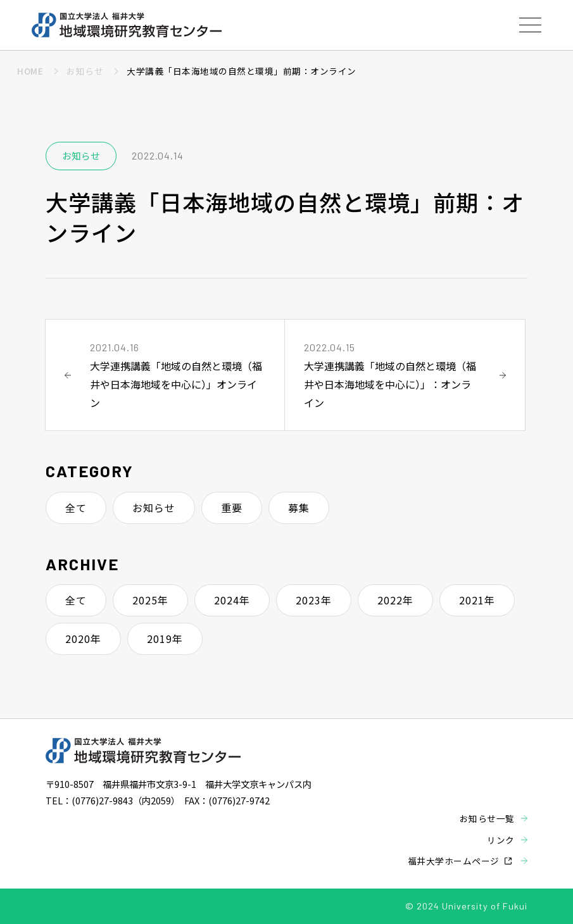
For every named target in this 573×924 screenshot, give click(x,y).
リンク (501, 840)
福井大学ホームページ (454, 861)
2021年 (477, 600)
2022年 (395, 600)
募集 (299, 508)
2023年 (314, 600)
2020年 (83, 639)
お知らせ (154, 508)
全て (76, 508)
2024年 (232, 600)
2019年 (165, 639)
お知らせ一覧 (487, 818)
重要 (232, 508)
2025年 (150, 600)
